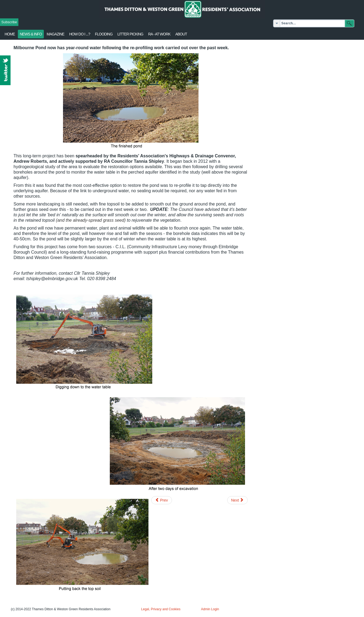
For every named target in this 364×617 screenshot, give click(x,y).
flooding (104, 34)
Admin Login (210, 609)
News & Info (31, 34)
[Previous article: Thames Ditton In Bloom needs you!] (162, 500)
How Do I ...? (80, 34)
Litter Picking (130, 34)
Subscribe (9, 22)
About (181, 34)
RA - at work (159, 34)
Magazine (56, 34)
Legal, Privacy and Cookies (161, 609)
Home (10, 34)
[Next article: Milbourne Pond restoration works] (238, 500)
